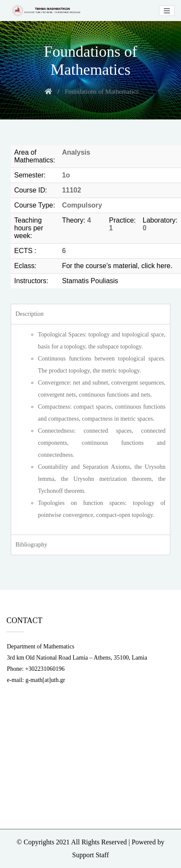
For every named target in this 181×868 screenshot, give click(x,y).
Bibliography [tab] (31, 545)
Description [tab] (29, 314)
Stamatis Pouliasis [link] (90, 281)
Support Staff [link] (90, 855)
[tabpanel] (90, 429)
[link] (45, 11)
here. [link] (164, 266)
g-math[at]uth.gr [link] (45, 680)
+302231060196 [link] (45, 669)
